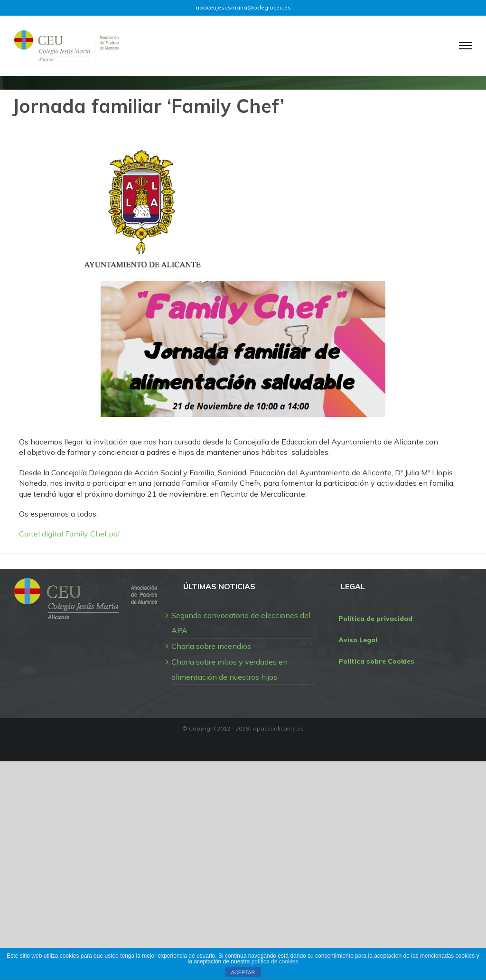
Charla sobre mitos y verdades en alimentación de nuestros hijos (229, 669)
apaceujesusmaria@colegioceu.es (243, 7)
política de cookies (275, 962)
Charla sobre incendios (211, 646)
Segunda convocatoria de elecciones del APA (241, 623)
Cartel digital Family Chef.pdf (70, 534)
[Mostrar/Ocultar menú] (466, 46)
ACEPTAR (243, 972)
